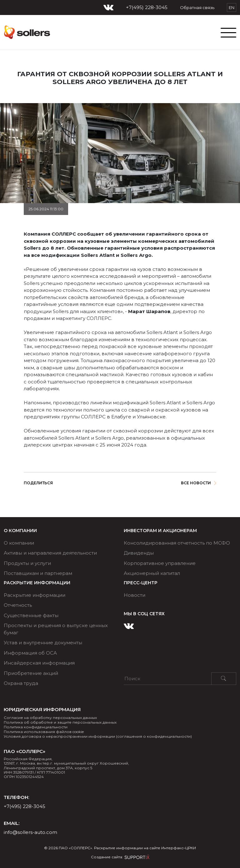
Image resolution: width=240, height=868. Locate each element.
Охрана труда (21, 683)
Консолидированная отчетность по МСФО (177, 543)
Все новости (199, 483)
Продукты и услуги (27, 563)
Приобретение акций (31, 673)
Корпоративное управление (160, 563)
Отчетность (18, 605)
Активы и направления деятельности (50, 553)
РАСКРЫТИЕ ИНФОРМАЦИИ (37, 583)
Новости (135, 595)
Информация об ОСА (30, 653)
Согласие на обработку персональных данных (50, 718)
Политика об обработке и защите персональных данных (60, 722)
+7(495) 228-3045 (147, 7)
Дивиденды (139, 553)
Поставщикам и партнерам (38, 573)
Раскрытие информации (35, 595)
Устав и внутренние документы (43, 643)
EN (232, 7)
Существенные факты (31, 615)
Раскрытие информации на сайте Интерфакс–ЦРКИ (145, 848)
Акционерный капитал (152, 573)
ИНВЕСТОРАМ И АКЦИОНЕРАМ (160, 531)
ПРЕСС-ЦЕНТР (141, 583)
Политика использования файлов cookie (44, 732)
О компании (20, 531)
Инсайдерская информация (39, 663)
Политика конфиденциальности (36, 727)
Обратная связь (197, 7)
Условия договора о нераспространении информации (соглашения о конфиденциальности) (98, 736)
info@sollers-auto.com (30, 832)
